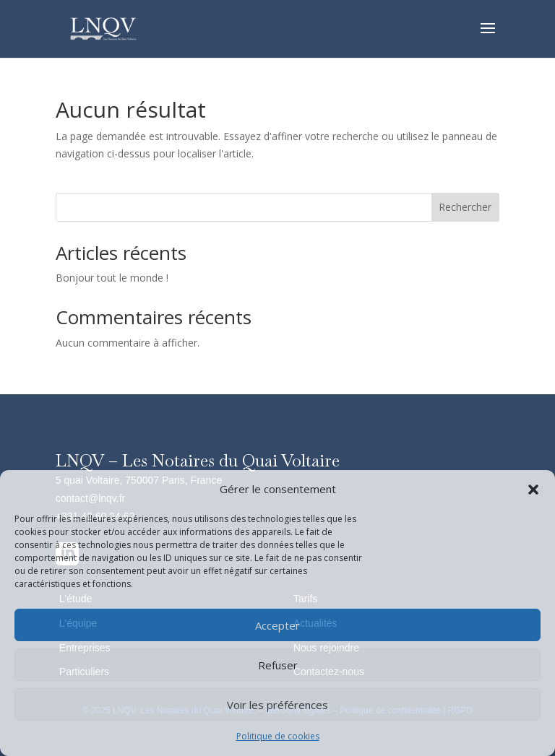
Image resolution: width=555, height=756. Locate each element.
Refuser (278, 665)
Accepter (277, 625)
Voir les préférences (277, 705)
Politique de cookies (278, 736)
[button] (533, 490)
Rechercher (465, 207)
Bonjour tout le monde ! (112, 278)
